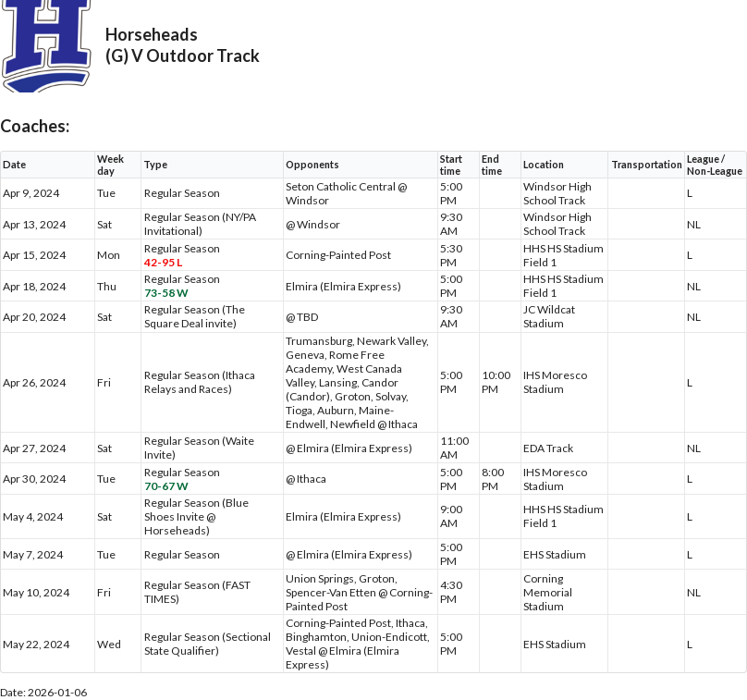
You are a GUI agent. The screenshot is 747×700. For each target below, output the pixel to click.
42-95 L (163, 262)
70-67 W (166, 486)
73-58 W (166, 293)
